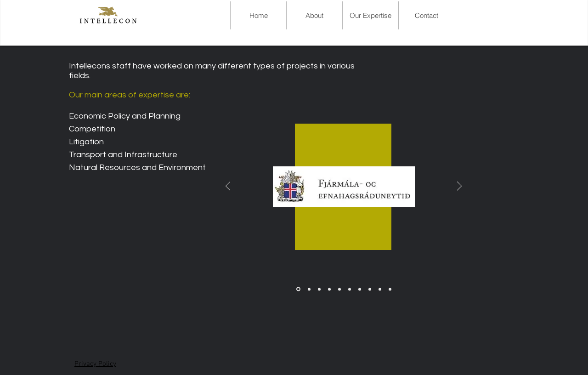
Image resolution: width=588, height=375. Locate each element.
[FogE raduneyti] (298, 289)
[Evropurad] (380, 289)
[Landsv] (350, 289)
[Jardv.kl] (339, 289)
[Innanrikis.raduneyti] (390, 289)
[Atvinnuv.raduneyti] (360, 289)
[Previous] (228, 187)
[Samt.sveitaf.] (319, 289)
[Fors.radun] (329, 289)
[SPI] (309, 289)
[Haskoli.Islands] (370, 289)
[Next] (459, 187)
